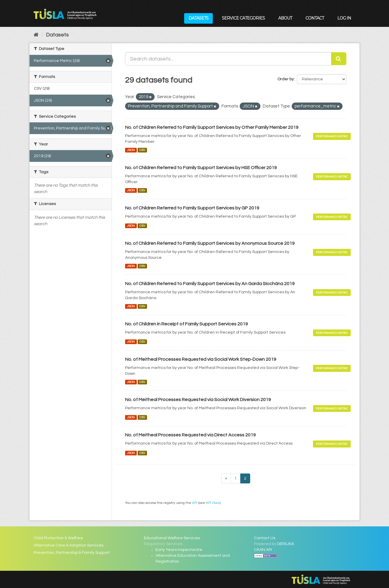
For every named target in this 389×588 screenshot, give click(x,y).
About (285, 18)
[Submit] (339, 59)
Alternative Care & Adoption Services (69, 545)
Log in (344, 18)
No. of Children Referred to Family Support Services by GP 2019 (192, 208)
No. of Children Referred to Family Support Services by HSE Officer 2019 (201, 168)
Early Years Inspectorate (179, 550)
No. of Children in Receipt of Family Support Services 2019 (186, 324)
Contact (315, 18)
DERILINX (286, 544)
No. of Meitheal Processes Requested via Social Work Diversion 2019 (198, 400)
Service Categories (243, 18)
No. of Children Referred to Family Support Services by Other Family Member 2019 (212, 127)
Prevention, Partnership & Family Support (72, 553)
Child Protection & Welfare (58, 538)
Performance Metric (332, 136)
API (195, 503)
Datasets (198, 18)
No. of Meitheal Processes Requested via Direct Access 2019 (190, 435)
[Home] (36, 35)
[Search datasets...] (228, 59)
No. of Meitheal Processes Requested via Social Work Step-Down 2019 (201, 359)
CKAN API (263, 550)
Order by (286, 79)
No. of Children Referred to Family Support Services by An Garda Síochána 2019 (210, 284)
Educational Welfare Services (172, 538)
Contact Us (265, 538)
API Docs (213, 503)
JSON (131, 150)
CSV (142, 150)
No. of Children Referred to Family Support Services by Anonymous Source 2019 (210, 243)
